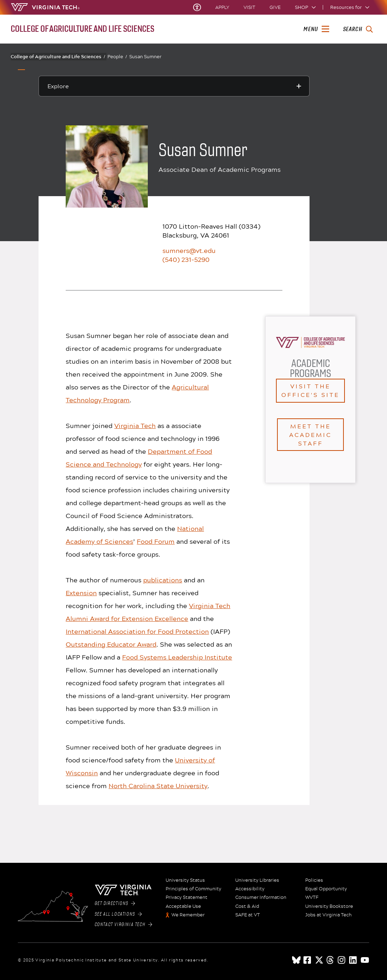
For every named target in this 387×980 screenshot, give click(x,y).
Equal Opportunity (326, 889)
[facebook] (308, 960)
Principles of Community (193, 889)
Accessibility (250, 889)
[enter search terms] (358, 29)
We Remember (188, 915)
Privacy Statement (187, 897)
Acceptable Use (183, 906)
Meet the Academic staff (310, 435)
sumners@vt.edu (189, 250)
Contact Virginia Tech (123, 925)
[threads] (331, 960)
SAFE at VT (248, 915)
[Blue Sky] (296, 960)
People (117, 57)
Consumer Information (261, 897)
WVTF (312, 897)
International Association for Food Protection (137, 631)
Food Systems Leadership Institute (177, 657)
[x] (319, 960)
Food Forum (156, 541)
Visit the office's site (310, 390)
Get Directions (115, 904)
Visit (249, 7)
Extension (81, 593)
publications (163, 580)
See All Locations (118, 914)
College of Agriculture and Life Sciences (58, 56)
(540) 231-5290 (186, 259)
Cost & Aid (247, 906)
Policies (314, 880)
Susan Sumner (145, 56)
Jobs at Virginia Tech (328, 915)
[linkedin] (353, 960)
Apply (222, 7)
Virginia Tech (135, 426)
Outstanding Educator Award (111, 644)
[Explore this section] (174, 86)
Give (275, 7)
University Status (185, 880)
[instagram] (342, 960)
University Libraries (257, 880)
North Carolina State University (158, 786)
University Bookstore (329, 906)
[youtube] (365, 960)
